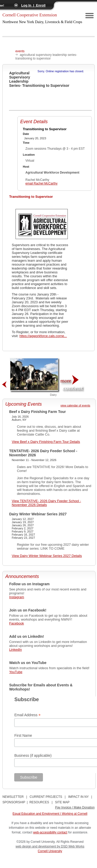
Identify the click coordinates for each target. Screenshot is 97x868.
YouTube (16, 672)
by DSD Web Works (71, 846)
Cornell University (50, 851)
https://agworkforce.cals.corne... (43, 336)
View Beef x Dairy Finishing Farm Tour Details (46, 442)
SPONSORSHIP (14, 802)
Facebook (16, 623)
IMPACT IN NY (78, 797)
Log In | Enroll (33, 5)
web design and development (36, 846)
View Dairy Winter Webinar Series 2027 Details (47, 556)
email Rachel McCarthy (41, 183)
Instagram (17, 597)
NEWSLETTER (13, 797)
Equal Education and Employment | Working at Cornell (50, 814)
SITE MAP (62, 802)
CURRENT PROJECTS (46, 797)
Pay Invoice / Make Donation (75, 807)
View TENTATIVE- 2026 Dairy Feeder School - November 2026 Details (46, 503)
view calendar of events (75, 405)
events (20, 51)
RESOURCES (39, 802)
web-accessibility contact (50, 832)
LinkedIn (15, 650)
